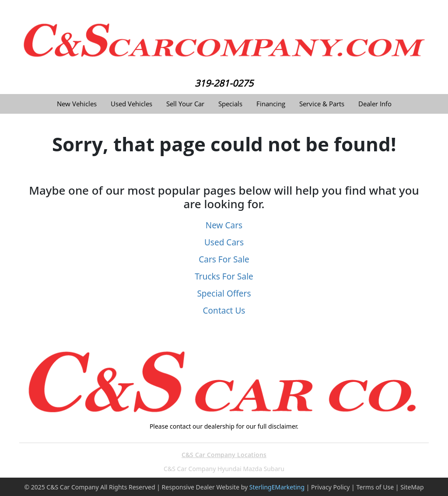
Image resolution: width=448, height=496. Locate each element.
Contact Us (224, 311)
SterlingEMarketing (277, 487)
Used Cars (224, 242)
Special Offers (224, 293)
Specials (230, 104)
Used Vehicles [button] (131, 104)
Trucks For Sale (224, 276)
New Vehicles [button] (77, 104)
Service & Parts (322, 104)
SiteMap (412, 487)
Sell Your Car (185, 104)
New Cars (224, 225)
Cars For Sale (224, 259)
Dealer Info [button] (375, 104)
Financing (271, 104)
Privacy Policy (330, 487)
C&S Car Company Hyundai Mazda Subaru (224, 469)
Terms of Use (375, 487)
